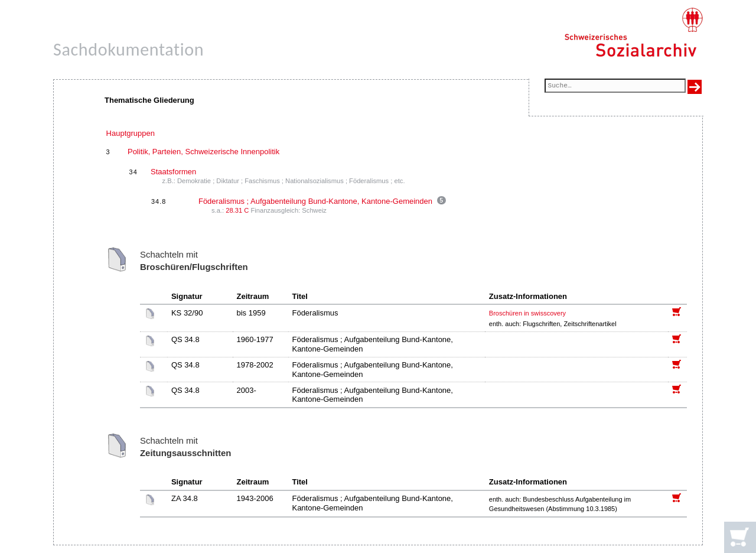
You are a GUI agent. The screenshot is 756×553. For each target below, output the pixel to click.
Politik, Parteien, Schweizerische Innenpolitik (203, 152)
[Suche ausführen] (695, 87)
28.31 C (237, 210)
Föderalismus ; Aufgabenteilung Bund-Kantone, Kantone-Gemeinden (315, 201)
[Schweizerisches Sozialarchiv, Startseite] (633, 32)
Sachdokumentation (128, 49)
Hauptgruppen (131, 133)
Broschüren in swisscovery (527, 313)
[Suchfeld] (615, 87)
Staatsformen (173, 172)
